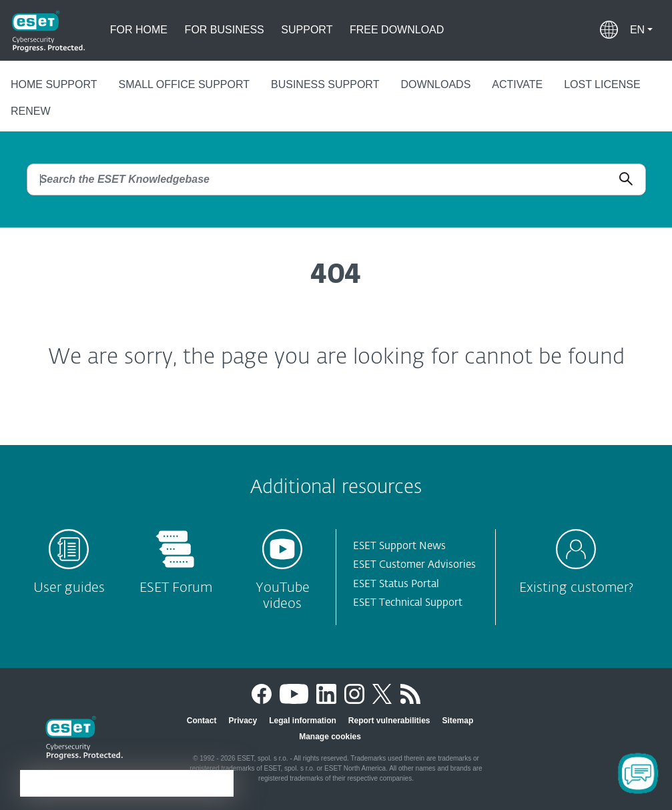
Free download (397, 30)
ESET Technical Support (408, 603)
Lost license (602, 84)
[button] (641, 30)
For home (139, 30)
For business (225, 30)
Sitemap (458, 721)
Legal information (303, 721)
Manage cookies (330, 737)
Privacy (243, 721)
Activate (517, 84)
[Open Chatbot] (638, 773)
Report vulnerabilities (389, 721)
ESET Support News (399, 546)
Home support (54, 84)
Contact (202, 721)
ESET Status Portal (396, 584)
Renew (31, 111)
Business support (325, 84)
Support (307, 30)
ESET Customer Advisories (414, 565)
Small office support (184, 84)
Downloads (435, 84)
